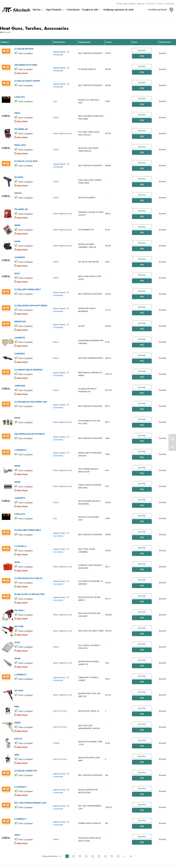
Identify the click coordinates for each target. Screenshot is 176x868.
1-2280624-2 (20, 426)
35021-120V (20, 138)
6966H (17, 683)
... (112, 810)
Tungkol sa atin (90, 9)
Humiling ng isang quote (64, 859)
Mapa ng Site (165, 859)
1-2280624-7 (20, 774)
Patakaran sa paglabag (37, 859)
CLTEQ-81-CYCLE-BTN (26, 153)
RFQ (142, 55)
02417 (17, 259)
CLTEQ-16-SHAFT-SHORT (27, 78)
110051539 (20, 365)
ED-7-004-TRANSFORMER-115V (30, 759)
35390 (17, 456)
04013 (17, 108)
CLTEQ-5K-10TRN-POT (26, 728)
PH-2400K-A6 (21, 199)
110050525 (20, 244)
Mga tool (141, 3)
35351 (17, 532)
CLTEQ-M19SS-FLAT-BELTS (28, 547)
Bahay (119, 3)
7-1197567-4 (20, 517)
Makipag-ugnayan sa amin (119, 9)
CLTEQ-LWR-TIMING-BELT (28, 501)
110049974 (20, 471)
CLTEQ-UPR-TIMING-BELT (28, 275)
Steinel (56, 113)
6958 (17, 713)
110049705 (20, 320)
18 (118, 810)
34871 (17, 789)
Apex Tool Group (60, 673)
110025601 (20, 335)
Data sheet (22, 71)
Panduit (56, 703)
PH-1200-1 (19, 577)
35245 (17, 396)
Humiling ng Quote (157, 10)
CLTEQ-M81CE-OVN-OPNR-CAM (31, 380)
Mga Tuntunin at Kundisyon (10, 859)
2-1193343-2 (20, 744)
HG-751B (19, 592)
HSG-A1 (18, 698)
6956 (17, 668)
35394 (17, 441)
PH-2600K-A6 (21, 123)
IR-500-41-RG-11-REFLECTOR (29, 562)
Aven (55, 98)
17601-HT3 (20, 486)
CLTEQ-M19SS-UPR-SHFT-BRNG (31, 290)
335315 (18, 184)
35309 (17, 214)
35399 (17, 622)
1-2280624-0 (20, 638)
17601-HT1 (20, 93)
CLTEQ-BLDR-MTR (24, 48)
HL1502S (19, 169)
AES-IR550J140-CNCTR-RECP (29, 411)
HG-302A (19, 653)
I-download (73, 9)
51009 (17, 229)
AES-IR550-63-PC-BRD (26, 63)
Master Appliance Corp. (63, 128)
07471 (17, 607)
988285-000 (20, 305)
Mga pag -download (144, 859)
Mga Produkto (130, 3)
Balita (130, 859)
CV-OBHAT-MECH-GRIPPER (28, 350)
